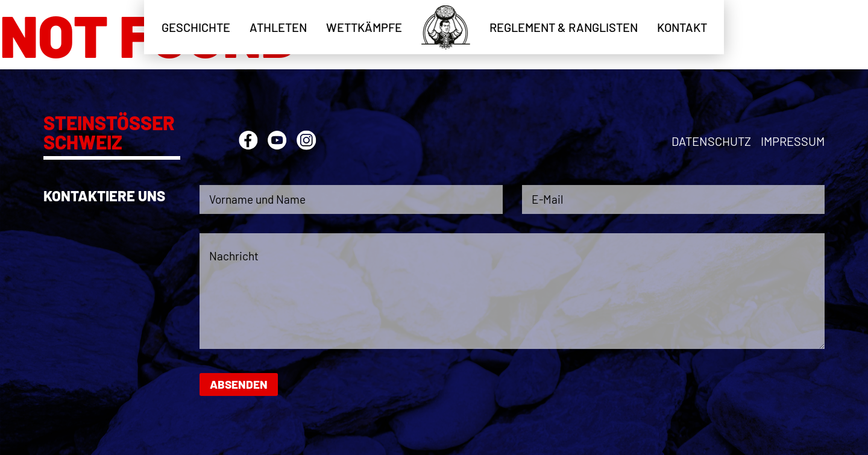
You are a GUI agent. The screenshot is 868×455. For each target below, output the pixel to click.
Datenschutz (711, 141)
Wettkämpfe (364, 27)
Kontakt (682, 27)
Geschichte (196, 27)
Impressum (793, 141)
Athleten (278, 27)
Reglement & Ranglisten (564, 27)
